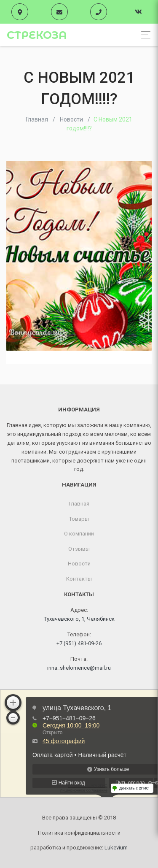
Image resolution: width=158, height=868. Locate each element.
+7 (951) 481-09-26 (79, 643)
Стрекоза (37, 35)
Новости (79, 564)
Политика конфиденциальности (79, 833)
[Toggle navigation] (143, 35)
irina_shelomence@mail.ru (79, 668)
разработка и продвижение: (79, 848)
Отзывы (79, 549)
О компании (79, 534)
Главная (79, 504)
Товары (79, 519)
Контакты (79, 579)
